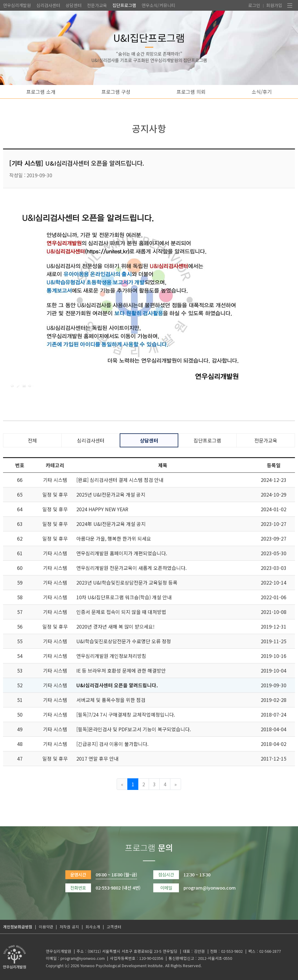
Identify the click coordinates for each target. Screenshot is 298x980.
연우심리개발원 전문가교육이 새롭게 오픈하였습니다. (131, 568)
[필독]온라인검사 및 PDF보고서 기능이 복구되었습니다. (134, 729)
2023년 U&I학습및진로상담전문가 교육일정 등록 (127, 582)
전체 (32, 440)
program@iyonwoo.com (83, 958)
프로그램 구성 (116, 92)
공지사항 (149, 128)
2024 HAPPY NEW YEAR (102, 509)
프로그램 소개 (41, 92)
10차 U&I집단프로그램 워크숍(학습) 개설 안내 (124, 597)
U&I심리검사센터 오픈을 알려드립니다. (117, 685)
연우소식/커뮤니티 (158, 5)
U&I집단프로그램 (149, 37)
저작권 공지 (69, 927)
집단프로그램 (124, 5)
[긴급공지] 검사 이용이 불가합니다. (112, 744)
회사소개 (93, 927)
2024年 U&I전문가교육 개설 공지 (111, 524)
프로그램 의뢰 (191, 92)
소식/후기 (262, 92)
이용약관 (46, 927)
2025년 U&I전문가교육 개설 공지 (111, 494)
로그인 (254, 5)
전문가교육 (97, 5)
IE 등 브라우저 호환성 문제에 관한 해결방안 (121, 670)
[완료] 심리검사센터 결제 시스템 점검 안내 (120, 480)
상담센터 (74, 5)
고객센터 (114, 927)
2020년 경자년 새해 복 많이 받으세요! (115, 626)
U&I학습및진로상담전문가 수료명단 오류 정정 (124, 641)
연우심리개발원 (17, 5)
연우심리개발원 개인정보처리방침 (111, 656)
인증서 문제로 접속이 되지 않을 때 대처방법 (121, 612)
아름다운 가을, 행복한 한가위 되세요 (114, 538)
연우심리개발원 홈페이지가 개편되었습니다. (122, 553)
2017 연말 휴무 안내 (97, 758)
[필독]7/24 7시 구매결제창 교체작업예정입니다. (126, 714)
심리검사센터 (48, 5)
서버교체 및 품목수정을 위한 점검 (111, 700)
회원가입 (274, 5)
